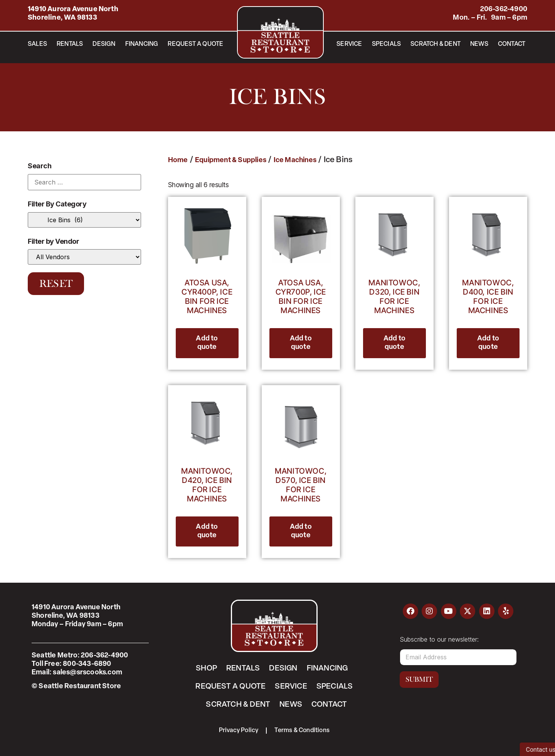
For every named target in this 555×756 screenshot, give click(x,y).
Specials (387, 44)
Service (349, 44)
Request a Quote (195, 44)
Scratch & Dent (436, 44)
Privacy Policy (239, 731)
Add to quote (207, 343)
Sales (37, 44)
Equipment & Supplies (231, 160)
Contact (512, 44)
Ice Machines (295, 160)
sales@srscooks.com (87, 673)
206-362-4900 (504, 9)
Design (104, 44)
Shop (206, 669)
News (479, 44)
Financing (142, 44)
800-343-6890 (87, 664)
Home (178, 160)
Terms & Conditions (302, 731)
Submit (419, 679)
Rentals (70, 44)
